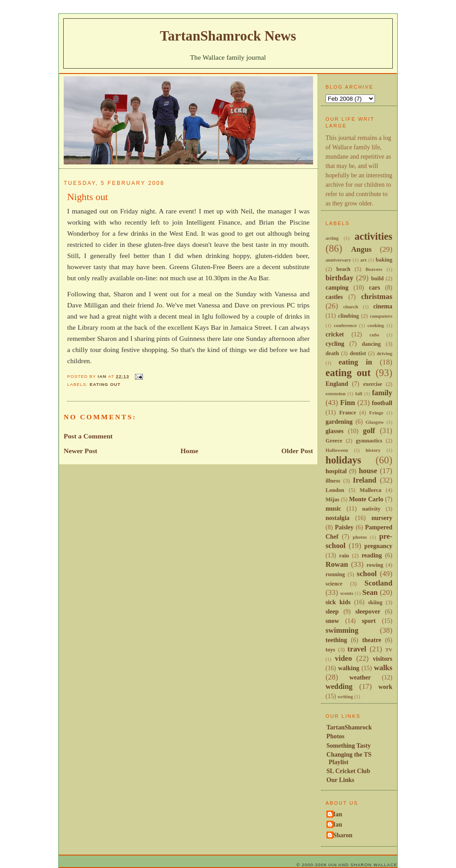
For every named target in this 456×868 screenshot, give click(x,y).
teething (336, 640)
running (335, 574)
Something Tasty (348, 745)
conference (346, 325)
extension (336, 393)
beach (343, 269)
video (343, 658)
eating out (105, 384)
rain (344, 556)
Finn (348, 403)
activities (373, 236)
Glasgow (375, 422)
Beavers (374, 269)
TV (389, 650)
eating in (355, 362)
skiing (375, 602)
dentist (358, 353)
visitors (383, 659)
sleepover (368, 611)
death (332, 353)
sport (369, 621)
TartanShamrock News (228, 36)
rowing (375, 565)
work (385, 687)
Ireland (364, 480)
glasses (335, 431)
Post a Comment (88, 436)
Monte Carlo (366, 499)
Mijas (332, 500)
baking (384, 260)
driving (385, 353)
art (363, 260)
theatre (372, 640)
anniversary (338, 260)
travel (357, 649)
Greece (334, 441)
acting (332, 238)
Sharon (343, 835)
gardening (339, 422)
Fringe (376, 413)
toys (330, 650)
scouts (347, 593)
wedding (339, 686)
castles (334, 297)
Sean (370, 592)
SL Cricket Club (348, 771)
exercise (373, 384)
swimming (342, 630)
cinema (383, 306)
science (334, 584)
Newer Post (81, 451)
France (348, 413)
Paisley (344, 527)
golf (369, 431)
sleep (332, 611)
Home (189, 451)
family (382, 393)
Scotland (378, 583)
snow (332, 621)
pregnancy (378, 546)
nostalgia (338, 518)
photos (360, 537)
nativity (371, 509)
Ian (338, 814)
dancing (371, 344)
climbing (348, 316)
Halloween (337, 450)
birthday (340, 278)
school (367, 574)
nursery (382, 518)
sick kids (338, 602)
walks (383, 668)
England (337, 384)
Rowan (337, 564)
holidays (343, 460)
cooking (376, 325)
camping (337, 287)
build (377, 278)
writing (345, 696)
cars (374, 287)
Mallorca (371, 490)
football (382, 403)
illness (333, 481)
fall (359, 393)
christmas (377, 297)
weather (360, 677)
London (335, 490)
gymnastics (369, 441)
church (351, 307)
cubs (375, 335)
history (373, 450)
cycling (335, 344)
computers (381, 316)
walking (349, 668)
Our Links (340, 780)
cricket (335, 334)
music (333, 508)
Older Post (297, 451)
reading (372, 555)
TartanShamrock (349, 727)
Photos (336, 736)
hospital (336, 471)
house (368, 471)
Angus (361, 249)
